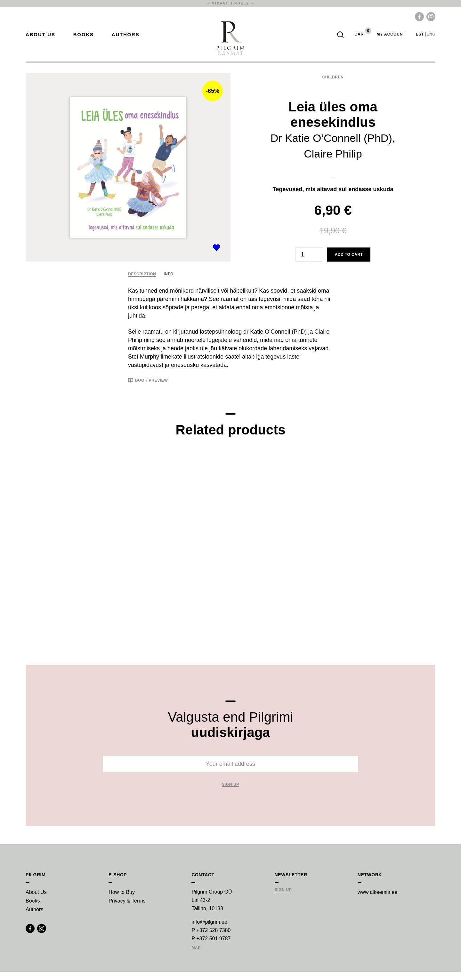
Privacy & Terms (127, 909)
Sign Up (283, 898)
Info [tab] (169, 282)
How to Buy (122, 900)
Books (84, 39)
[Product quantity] (309, 263)
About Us (40, 39)
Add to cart (349, 263)
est (420, 38)
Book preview (148, 389)
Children (333, 85)
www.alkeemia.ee (378, 900)
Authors (126, 39)
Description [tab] (142, 282)
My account (391, 38)
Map (196, 956)
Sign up (230, 793)
